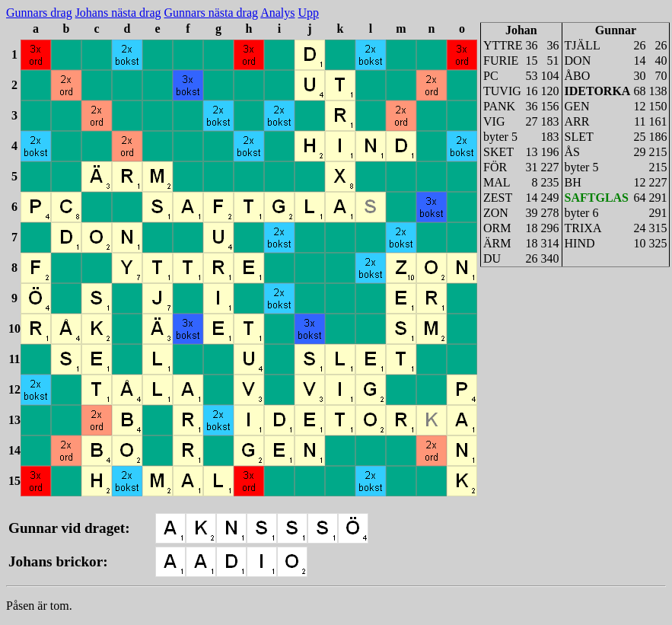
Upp (308, 13)
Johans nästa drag (118, 13)
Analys (277, 13)
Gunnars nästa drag (212, 13)
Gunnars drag (39, 13)
